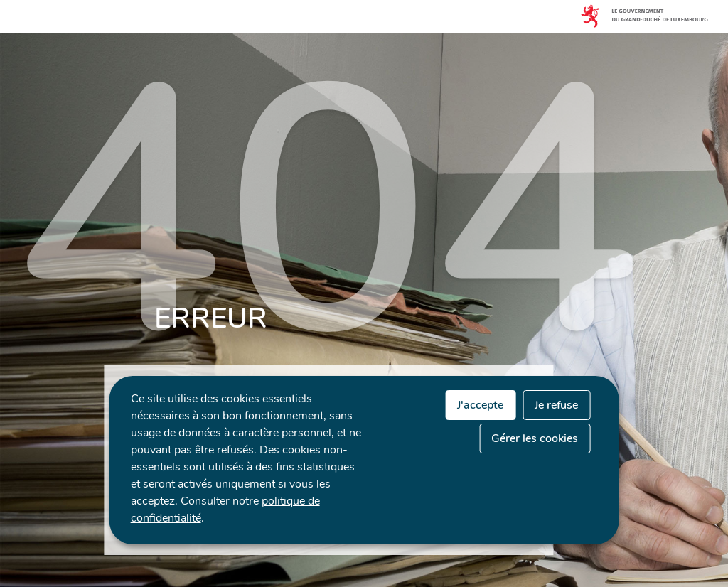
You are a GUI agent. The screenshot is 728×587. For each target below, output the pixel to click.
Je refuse (556, 405)
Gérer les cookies (535, 438)
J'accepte (480, 405)
